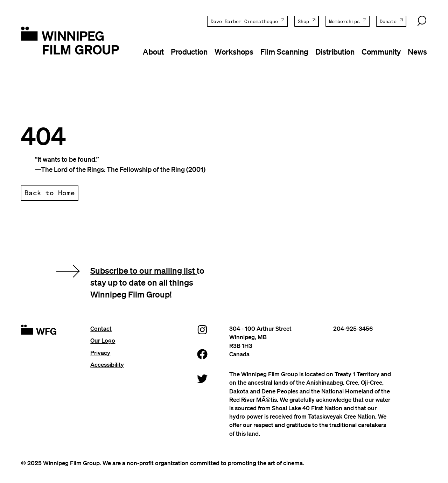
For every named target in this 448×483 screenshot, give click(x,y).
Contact (101, 328)
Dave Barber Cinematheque (244, 22)
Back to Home (50, 193)
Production (189, 51)
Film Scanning (284, 51)
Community (381, 51)
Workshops (234, 51)
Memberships (344, 22)
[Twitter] (202, 379)
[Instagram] (202, 330)
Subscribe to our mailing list (143, 270)
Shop (303, 22)
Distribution (335, 51)
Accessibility (107, 365)
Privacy (100, 353)
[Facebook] (202, 354)
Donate (388, 22)
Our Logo (103, 340)
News (417, 51)
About (153, 51)
